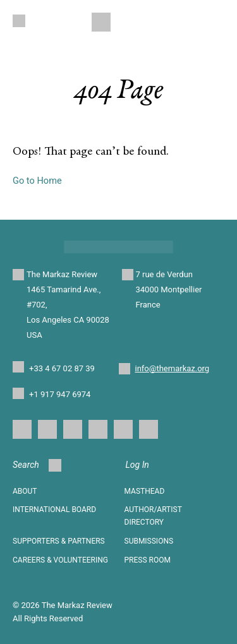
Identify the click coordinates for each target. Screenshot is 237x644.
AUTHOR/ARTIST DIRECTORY (153, 516)
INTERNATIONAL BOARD (54, 510)
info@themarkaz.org (173, 368)
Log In (137, 465)
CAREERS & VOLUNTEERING (60, 560)
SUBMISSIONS (149, 541)
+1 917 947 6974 (60, 394)
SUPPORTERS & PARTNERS (59, 541)
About (25, 491)
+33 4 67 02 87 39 (62, 368)
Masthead (145, 491)
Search (37, 465)
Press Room (148, 560)
